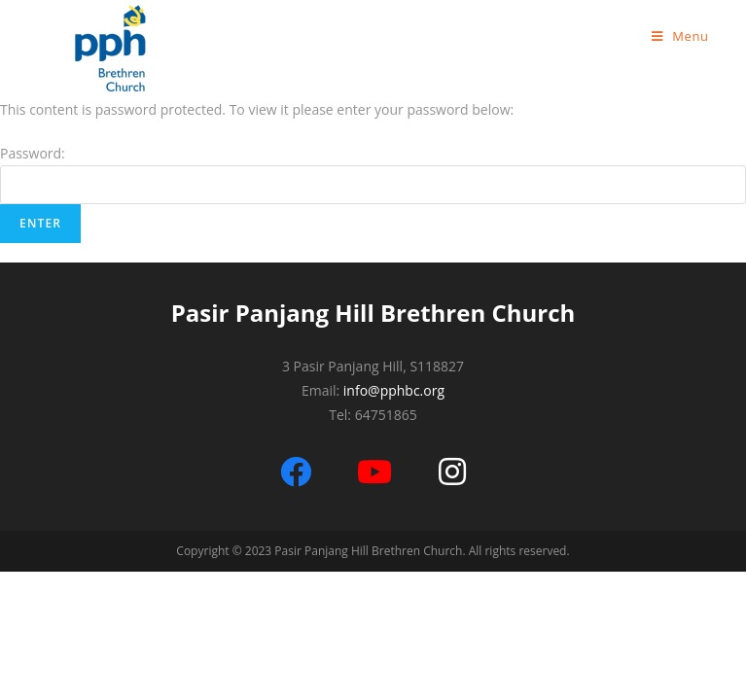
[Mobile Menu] (680, 36)
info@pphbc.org (394, 390)
